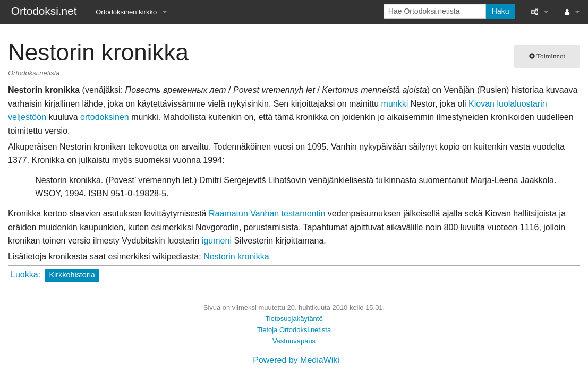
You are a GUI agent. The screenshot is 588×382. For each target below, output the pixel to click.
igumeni (217, 241)
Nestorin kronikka (236, 257)
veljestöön (27, 117)
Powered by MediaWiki (296, 360)
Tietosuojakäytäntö (294, 319)
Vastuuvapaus (294, 341)
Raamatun (228, 214)
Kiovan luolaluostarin (508, 104)
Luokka (24, 275)
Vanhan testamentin (288, 214)
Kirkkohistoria (72, 275)
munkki (395, 104)
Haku (501, 11)
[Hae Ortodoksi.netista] (435, 11)
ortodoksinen (105, 117)
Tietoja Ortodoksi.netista (294, 330)
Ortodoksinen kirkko (126, 12)
